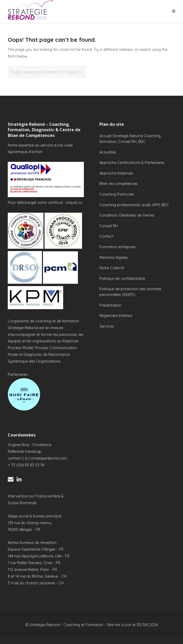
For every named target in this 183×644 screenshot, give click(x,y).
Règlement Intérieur (116, 316)
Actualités (108, 152)
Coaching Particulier (117, 194)
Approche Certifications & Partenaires (132, 163)
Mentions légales (114, 258)
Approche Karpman (116, 173)
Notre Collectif (112, 268)
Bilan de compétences (119, 184)
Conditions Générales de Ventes (127, 215)
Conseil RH (109, 226)
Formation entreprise (117, 247)
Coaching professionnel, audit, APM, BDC (134, 205)
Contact (106, 236)
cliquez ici (74, 203)
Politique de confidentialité (122, 279)
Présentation (110, 305)
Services (107, 326)
